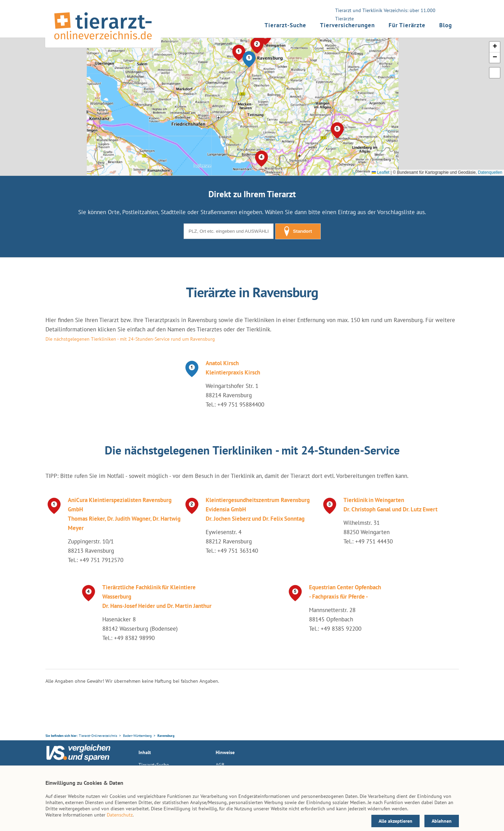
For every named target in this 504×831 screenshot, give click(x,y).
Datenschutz (120, 815)
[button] (249, 59)
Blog (446, 25)
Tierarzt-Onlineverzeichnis (98, 736)
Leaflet (380, 172)
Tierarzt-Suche (285, 25)
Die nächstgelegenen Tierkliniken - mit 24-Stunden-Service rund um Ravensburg (130, 339)
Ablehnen (442, 821)
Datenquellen (490, 172)
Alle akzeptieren (395, 821)
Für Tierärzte (407, 25)
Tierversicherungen (347, 25)
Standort (298, 231)
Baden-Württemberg (137, 736)
